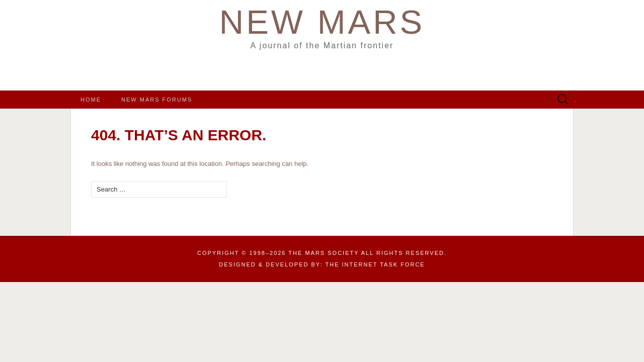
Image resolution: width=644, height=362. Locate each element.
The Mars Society (324, 253)
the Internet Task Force (375, 264)
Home (91, 100)
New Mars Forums (157, 100)
